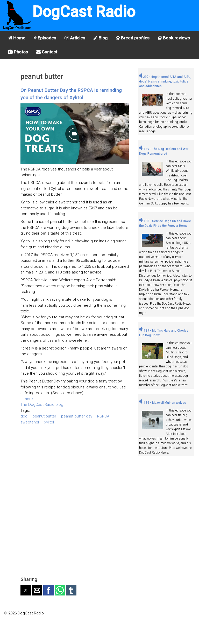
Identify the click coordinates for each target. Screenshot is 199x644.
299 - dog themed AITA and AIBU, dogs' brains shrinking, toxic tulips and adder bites (165, 81)
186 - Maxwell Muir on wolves (163, 403)
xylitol (49, 422)
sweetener (30, 422)
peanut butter (44, 416)
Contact (47, 52)
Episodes (45, 38)
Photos (18, 52)
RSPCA (103, 416)
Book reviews (174, 38)
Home (17, 38)
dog (24, 416)
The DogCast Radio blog (42, 405)
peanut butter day (77, 416)
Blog (101, 38)
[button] (26, 590)
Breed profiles (133, 38)
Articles (75, 38)
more (28, 399)
